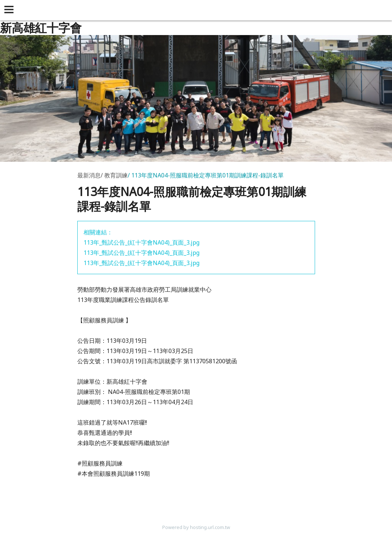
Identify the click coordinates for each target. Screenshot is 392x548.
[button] (10, 10)
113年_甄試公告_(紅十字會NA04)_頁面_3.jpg (141, 242)
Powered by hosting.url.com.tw (196, 527)
